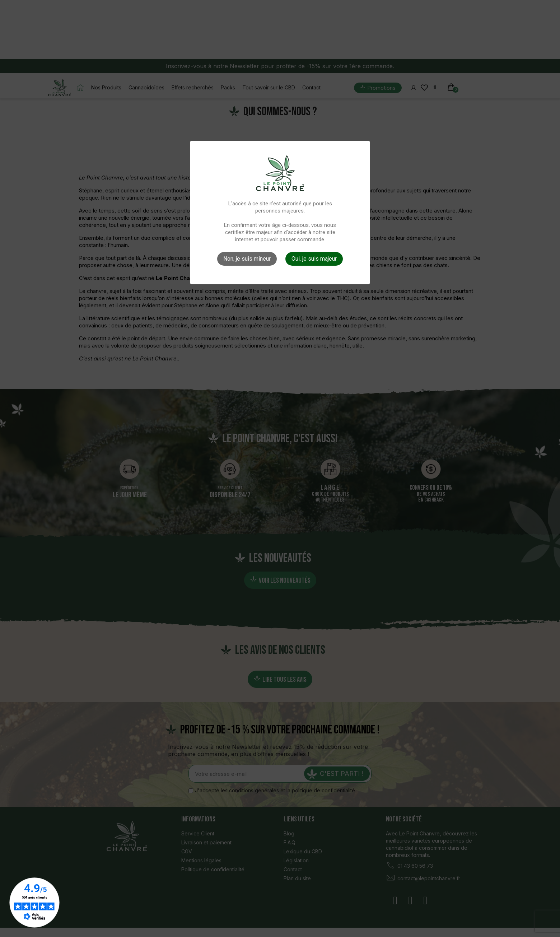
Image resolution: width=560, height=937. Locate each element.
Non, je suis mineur (247, 259)
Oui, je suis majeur (314, 259)
